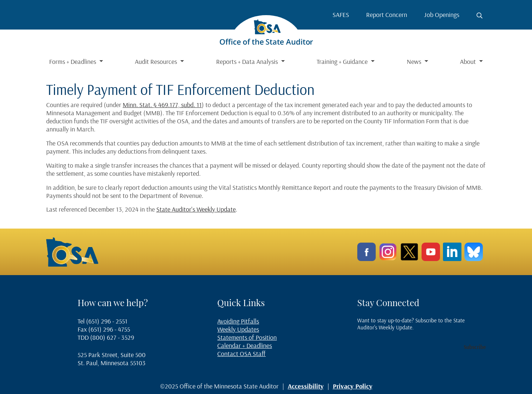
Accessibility (306, 386)
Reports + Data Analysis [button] (248, 61)
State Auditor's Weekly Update (196, 209)
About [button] (469, 61)
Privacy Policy (353, 386)
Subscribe (475, 347)
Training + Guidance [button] (343, 61)
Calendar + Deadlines (245, 345)
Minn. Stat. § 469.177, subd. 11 (162, 105)
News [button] (415, 61)
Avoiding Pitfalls (238, 321)
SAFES (341, 15)
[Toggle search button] (480, 16)
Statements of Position (247, 337)
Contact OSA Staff (241, 354)
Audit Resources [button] (157, 61)
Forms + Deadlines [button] (73, 61)
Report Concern (387, 15)
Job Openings (442, 15)
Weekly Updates (238, 329)
